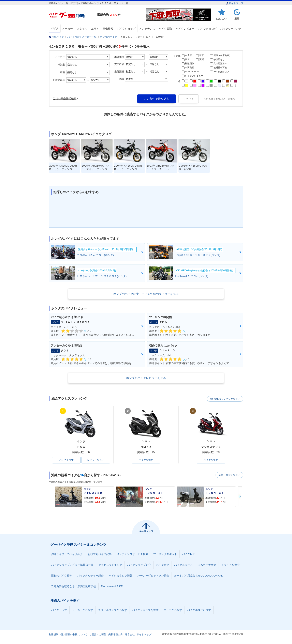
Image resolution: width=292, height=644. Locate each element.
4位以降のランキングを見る (225, 399)
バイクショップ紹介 (139, 565)
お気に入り (222, 19)
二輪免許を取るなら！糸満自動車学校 (74, 587)
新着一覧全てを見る (229, 475)
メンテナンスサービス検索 (132, 554)
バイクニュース (183, 565)
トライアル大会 (230, 565)
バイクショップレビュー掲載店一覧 (72, 565)
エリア (95, 29)
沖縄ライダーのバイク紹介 (67, 554)
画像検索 (108, 29)
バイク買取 (165, 29)
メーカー (68, 29)
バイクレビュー (185, 29)
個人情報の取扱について (74, 635)
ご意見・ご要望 (98, 635)
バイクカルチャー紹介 (90, 576)
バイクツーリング (231, 29)
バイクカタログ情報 (121, 576)
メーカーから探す (83, 610)
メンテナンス (147, 29)
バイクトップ (59, 610)
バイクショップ (126, 29)
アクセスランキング (110, 565)
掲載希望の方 (116, 635)
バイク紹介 (163, 565)
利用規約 (54, 635)
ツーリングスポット (165, 554)
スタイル (82, 29)
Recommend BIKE (112, 587)
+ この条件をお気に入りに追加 (218, 99)
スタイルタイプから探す (113, 610)
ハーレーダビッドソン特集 (153, 576)
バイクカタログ (207, 29)
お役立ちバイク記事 (100, 554)
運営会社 (130, 635)
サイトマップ (235, 3)
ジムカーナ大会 (207, 565)
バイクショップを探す (145, 610)
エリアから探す (173, 610)
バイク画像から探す (199, 610)
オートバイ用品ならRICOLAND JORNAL (198, 576)
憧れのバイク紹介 (62, 576)
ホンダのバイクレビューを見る (146, 378)
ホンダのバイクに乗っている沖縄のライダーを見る (146, 294)
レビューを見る (96, 460)
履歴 (237, 19)
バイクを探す (66, 460)
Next (240, 497)
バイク (55, 28)
